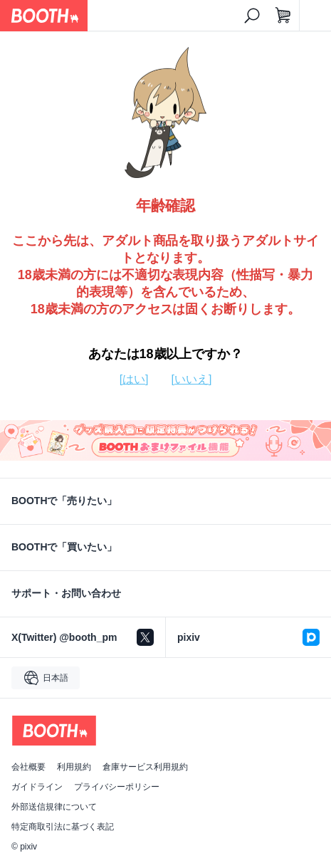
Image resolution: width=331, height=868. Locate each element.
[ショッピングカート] (283, 16)
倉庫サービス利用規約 (145, 767)
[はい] (134, 379)
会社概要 (28, 767)
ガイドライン (37, 787)
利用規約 (74, 767)
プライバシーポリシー (117, 787)
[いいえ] (192, 379)
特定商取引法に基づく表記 (63, 827)
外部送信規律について (54, 807)
